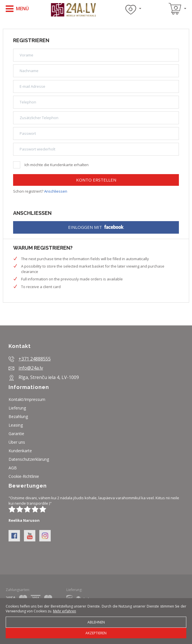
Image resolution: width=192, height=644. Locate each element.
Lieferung (17, 408)
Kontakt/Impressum (27, 399)
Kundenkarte (20, 451)
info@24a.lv (31, 368)
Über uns (17, 442)
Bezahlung (18, 416)
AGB (13, 468)
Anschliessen (56, 191)
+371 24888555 (35, 359)
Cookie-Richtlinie (24, 476)
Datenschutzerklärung (29, 459)
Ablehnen (96, 622)
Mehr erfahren (65, 611)
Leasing (16, 425)
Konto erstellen (96, 180)
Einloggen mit (96, 227)
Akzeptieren (96, 633)
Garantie (16, 434)
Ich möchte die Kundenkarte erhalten (51, 164)
